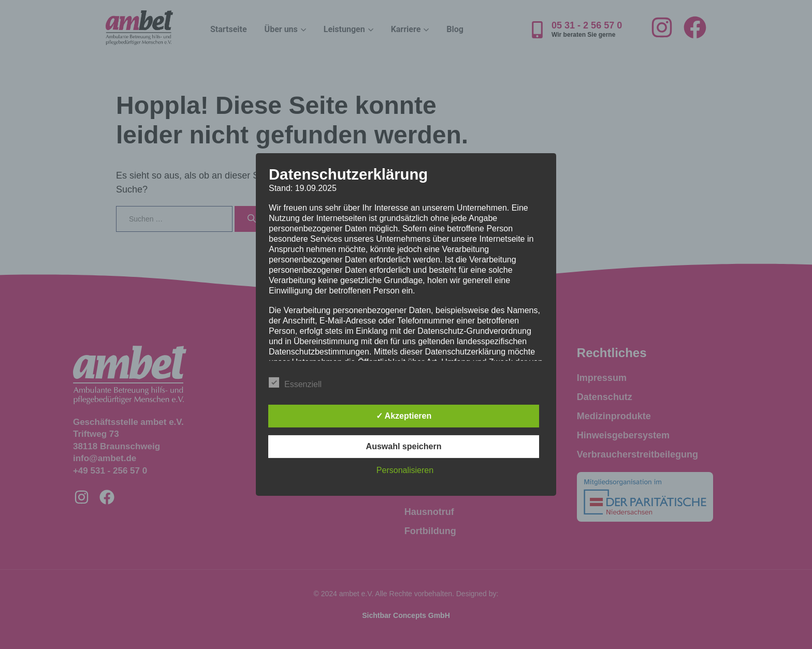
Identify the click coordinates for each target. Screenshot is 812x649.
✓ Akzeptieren (404, 416)
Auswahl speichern (404, 446)
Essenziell (295, 382)
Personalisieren (405, 470)
